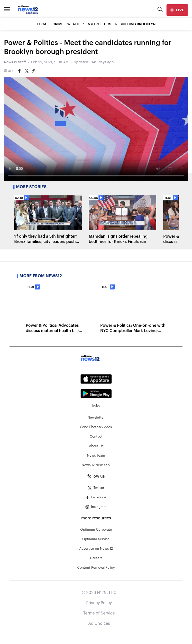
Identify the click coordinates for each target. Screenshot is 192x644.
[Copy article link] (33, 71)
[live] (177, 10)
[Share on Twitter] (26, 71)
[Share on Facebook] (19, 71)
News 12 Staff (15, 62)
